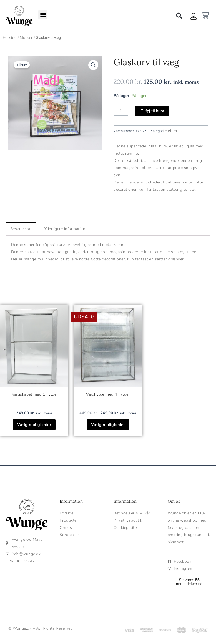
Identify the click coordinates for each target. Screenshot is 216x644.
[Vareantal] (121, 111)
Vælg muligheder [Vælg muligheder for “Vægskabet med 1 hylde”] (34, 425)
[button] (43, 15)
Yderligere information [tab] (65, 229)
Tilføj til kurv (152, 111)
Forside (10, 38)
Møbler (26, 38)
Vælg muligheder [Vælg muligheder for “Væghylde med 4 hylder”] (108, 425)
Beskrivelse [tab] (21, 229)
